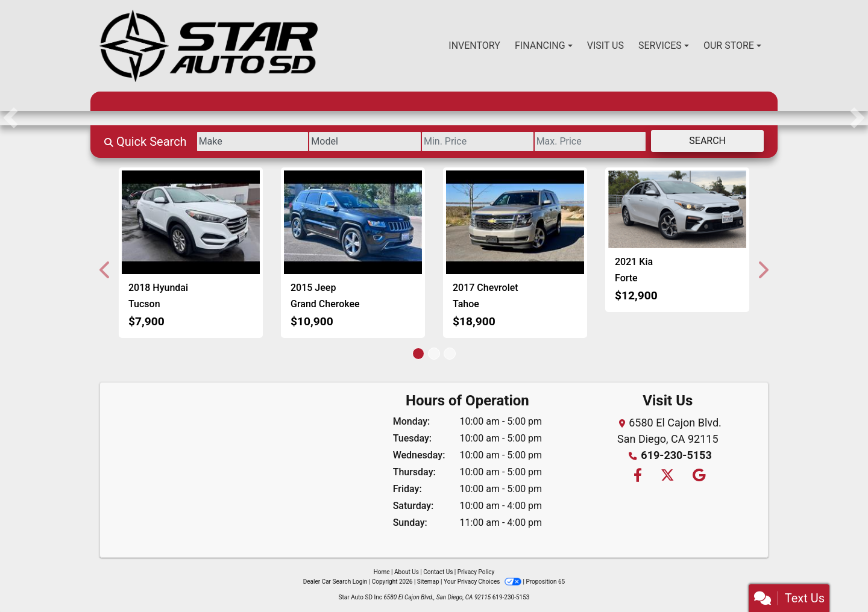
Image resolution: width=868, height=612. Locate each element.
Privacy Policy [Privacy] (476, 572)
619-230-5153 (676, 455)
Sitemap (428, 582)
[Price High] (590, 142)
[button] (11, 118)
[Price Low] (478, 142)
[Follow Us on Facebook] (637, 476)
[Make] (253, 142)
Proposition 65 (545, 582)
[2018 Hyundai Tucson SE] (191, 222)
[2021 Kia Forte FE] (677, 209)
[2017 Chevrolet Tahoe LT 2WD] (515, 222)
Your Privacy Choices (483, 582)
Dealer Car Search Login (335, 582)
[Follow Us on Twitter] (667, 476)
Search (707, 141)
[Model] (365, 142)
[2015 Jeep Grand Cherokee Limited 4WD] (353, 222)
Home (382, 572)
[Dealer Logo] (209, 46)
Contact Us (438, 572)
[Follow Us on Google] (697, 476)
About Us (407, 572)
